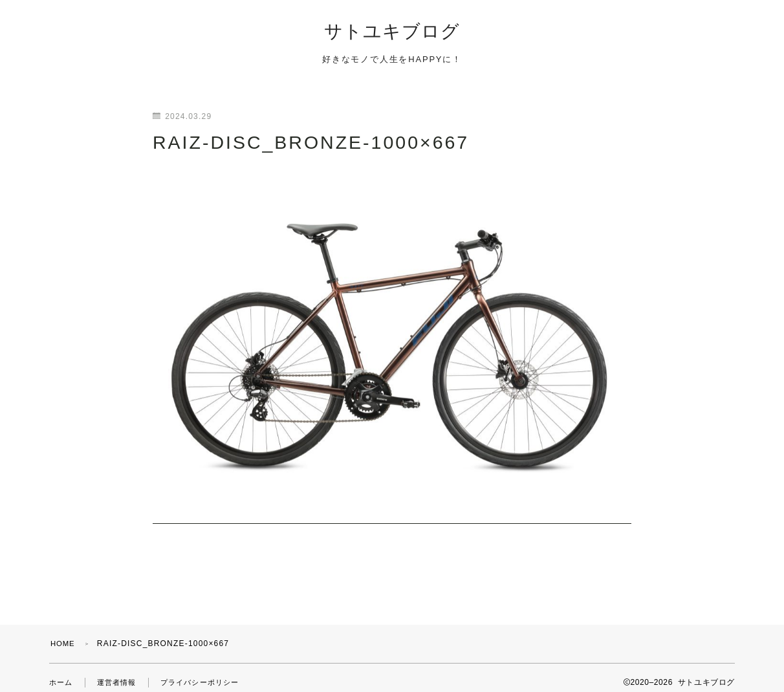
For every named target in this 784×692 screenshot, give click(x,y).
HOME (64, 634)
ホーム (62, 673)
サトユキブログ (392, 33)
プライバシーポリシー (208, 673)
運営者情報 (120, 673)
